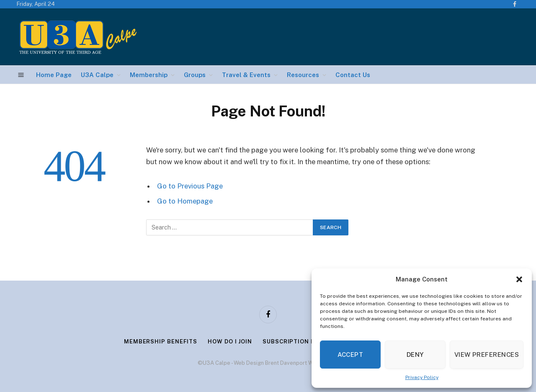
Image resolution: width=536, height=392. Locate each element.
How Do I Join (230, 342)
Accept (350, 355)
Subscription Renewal (301, 342)
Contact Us (353, 75)
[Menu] (21, 75)
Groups (195, 75)
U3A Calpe (97, 75)
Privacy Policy (422, 377)
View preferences (487, 355)
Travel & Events (246, 75)
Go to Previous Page (190, 186)
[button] (519, 279)
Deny (415, 355)
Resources (303, 75)
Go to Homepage (185, 201)
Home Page (54, 75)
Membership (149, 75)
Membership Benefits (161, 342)
